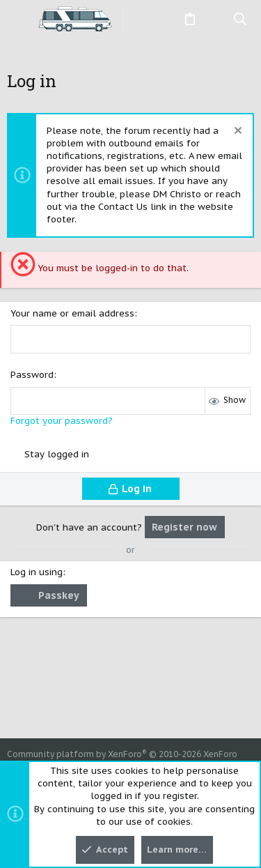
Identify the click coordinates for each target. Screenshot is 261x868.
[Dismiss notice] (236, 132)
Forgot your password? (62, 421)
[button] (21, 20)
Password (32, 375)
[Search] (240, 20)
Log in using (37, 572)
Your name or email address (72, 313)
